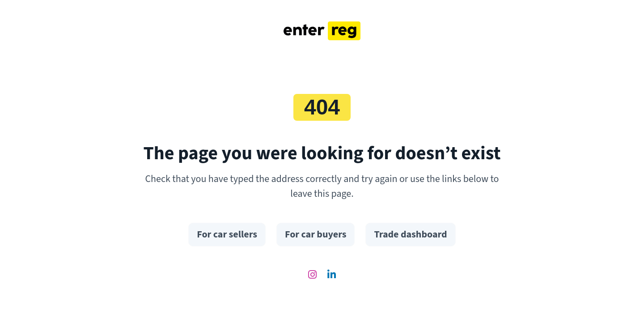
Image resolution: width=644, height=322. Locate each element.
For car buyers (316, 234)
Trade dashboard (410, 234)
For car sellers (227, 234)
